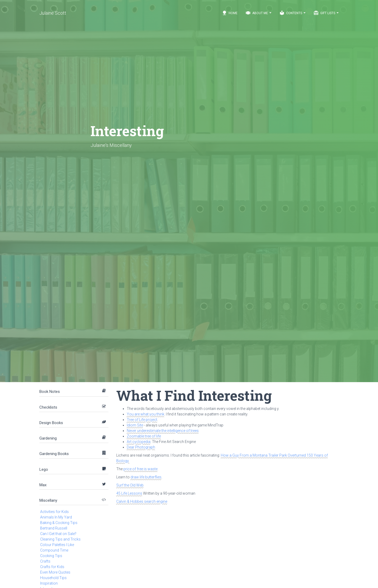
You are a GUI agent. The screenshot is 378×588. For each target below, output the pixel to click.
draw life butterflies (146, 477)
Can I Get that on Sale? (58, 534)
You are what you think (146, 414)
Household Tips (53, 578)
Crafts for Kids (52, 567)
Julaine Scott (53, 13)
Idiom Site (135, 425)
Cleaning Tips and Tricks (60, 539)
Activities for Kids (54, 512)
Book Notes (50, 392)
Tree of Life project (142, 420)
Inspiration (49, 583)
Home (230, 13)
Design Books (51, 423)
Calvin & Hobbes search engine (142, 501)
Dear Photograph (141, 447)
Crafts (45, 561)
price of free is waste (140, 469)
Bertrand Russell (54, 528)
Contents (292, 13)
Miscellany (48, 500)
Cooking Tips (51, 556)
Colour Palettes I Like (57, 545)
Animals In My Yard (56, 517)
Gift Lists (326, 13)
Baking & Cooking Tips (59, 523)
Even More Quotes (55, 572)
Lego (44, 469)
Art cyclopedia (139, 442)
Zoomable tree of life (144, 436)
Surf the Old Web (130, 485)
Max (43, 485)
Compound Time (54, 550)
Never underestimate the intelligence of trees (163, 431)
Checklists (48, 407)
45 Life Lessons (129, 493)
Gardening (48, 438)
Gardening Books (54, 454)
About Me (258, 13)
